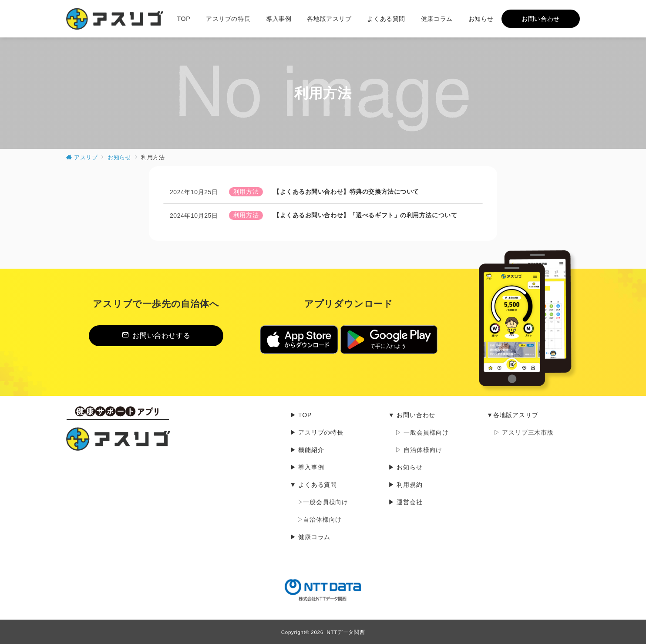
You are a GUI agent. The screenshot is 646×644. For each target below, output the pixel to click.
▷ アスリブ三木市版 (524, 432)
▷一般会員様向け (323, 502)
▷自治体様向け (320, 519)
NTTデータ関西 (346, 632)
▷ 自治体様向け (419, 450)
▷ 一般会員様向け (422, 432)
